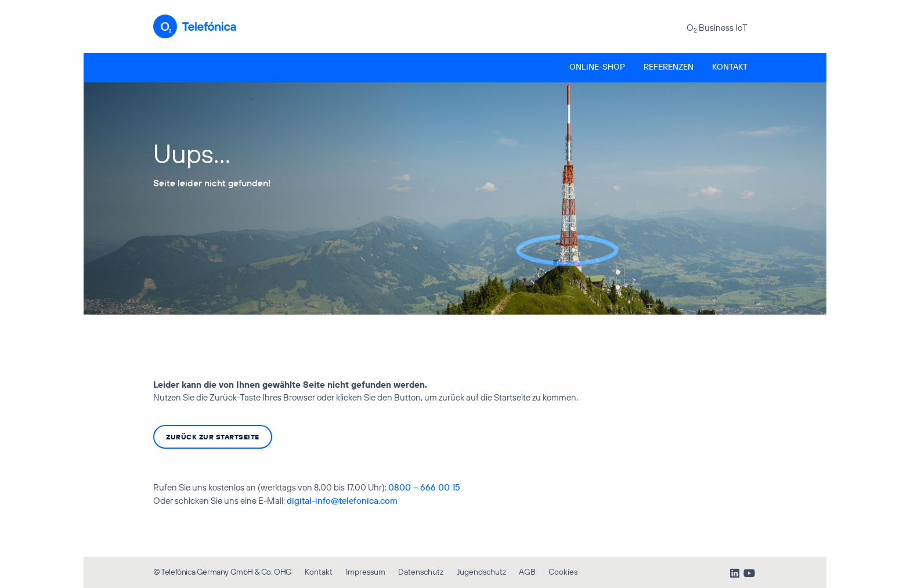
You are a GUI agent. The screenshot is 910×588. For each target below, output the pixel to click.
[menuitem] (597, 68)
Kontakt (730, 67)
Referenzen (669, 67)
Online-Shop (597, 67)
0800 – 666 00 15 (424, 487)
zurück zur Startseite (213, 437)
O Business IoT (717, 28)
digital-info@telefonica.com (342, 501)
